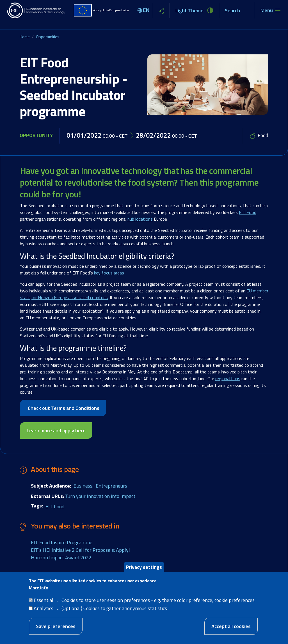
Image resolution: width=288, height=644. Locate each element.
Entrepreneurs (111, 486)
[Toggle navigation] (270, 10)
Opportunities (48, 37)
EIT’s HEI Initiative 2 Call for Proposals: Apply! (80, 550)
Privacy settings (144, 567)
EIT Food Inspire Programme (62, 542)
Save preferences (56, 626)
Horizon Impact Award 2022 (61, 558)
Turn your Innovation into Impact (100, 496)
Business (83, 486)
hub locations (140, 219)
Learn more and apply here (56, 431)
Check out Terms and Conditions (63, 408)
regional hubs (228, 378)
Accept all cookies (231, 626)
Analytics (44, 608)
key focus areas (109, 273)
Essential (44, 600)
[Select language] (144, 10)
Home (25, 37)
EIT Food (248, 212)
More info (39, 588)
